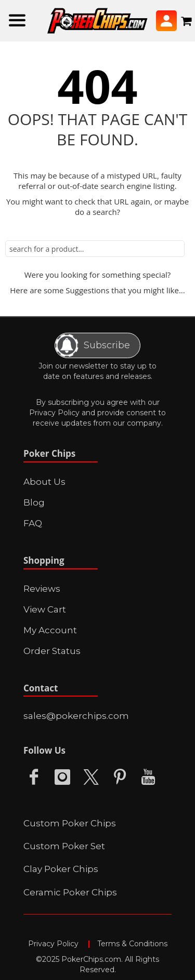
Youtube (148, 777)
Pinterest (120, 777)
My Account (50, 630)
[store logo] (97, 21)
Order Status (52, 651)
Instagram (62, 777)
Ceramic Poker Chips (70, 892)
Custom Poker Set (64, 846)
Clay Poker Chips (61, 869)
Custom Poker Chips (70, 823)
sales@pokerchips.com (76, 716)
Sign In (166, 21)
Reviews (42, 589)
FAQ (33, 523)
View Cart (45, 609)
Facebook (34, 777)
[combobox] (95, 249)
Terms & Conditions (132, 944)
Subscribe (93, 345)
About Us (44, 482)
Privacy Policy (54, 413)
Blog (34, 502)
